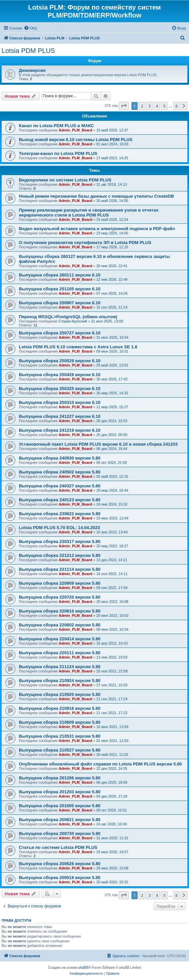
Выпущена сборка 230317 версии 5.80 (60, 541)
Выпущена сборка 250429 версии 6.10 (60, 375)
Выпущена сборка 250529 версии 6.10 (60, 361)
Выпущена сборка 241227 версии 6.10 (60, 416)
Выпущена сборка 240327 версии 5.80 (60, 486)
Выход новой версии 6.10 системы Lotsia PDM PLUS (76, 140)
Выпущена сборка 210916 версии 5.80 (60, 708)
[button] (124, 106)
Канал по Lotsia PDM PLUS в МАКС (56, 126)
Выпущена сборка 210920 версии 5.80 (60, 694)
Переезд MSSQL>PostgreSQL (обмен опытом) (68, 317)
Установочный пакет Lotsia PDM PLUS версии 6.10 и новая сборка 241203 (98, 444)
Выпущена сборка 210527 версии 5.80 (60, 750)
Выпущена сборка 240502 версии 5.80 (60, 472)
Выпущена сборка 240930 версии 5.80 (60, 458)
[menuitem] (30, 28)
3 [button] (149, 106)
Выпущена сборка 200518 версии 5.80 (60, 878)
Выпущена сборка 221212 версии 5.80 (60, 555)
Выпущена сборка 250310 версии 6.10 (60, 402)
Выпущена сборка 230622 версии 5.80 (60, 514)
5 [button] (164, 106)
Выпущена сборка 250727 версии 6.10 (60, 333)
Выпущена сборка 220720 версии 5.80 (60, 597)
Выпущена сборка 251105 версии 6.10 (60, 289)
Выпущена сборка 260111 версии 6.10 (60, 275)
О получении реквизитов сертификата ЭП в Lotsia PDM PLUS (85, 243)
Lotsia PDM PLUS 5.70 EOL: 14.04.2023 (59, 528)
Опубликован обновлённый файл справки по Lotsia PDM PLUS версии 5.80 (100, 764)
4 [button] (157, 106)
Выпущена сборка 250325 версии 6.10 (60, 389)
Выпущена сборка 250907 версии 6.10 (60, 303)
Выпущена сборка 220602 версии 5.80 (60, 625)
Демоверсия (32, 70)
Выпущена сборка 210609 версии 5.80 (60, 722)
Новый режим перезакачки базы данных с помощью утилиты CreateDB (96, 196)
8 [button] (177, 106)
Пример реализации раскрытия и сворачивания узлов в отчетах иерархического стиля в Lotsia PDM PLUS (89, 213)
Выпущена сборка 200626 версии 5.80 (60, 864)
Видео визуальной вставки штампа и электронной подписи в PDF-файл (97, 229)
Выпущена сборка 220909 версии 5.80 (60, 583)
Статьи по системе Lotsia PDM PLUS (58, 847)
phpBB (83, 968)
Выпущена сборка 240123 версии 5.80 (60, 500)
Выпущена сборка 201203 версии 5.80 (60, 792)
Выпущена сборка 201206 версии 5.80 (60, 778)
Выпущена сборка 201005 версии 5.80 (60, 806)
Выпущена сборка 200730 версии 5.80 (60, 833)
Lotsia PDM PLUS (28, 51)
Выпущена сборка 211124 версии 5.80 (60, 667)
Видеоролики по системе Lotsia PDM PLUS (65, 180)
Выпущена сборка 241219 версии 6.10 (60, 430)
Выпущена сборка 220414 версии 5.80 (60, 639)
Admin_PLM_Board (75, 130)
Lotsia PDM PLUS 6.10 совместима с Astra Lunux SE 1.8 (78, 347)
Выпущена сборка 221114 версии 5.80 (60, 569)
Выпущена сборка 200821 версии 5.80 (60, 820)
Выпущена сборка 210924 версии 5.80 (60, 681)
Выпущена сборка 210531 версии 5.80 (60, 736)
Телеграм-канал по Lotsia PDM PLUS (58, 153)
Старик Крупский (73, 321)
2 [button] (142, 106)
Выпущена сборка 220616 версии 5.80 (60, 611)
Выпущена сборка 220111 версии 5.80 (60, 653)
